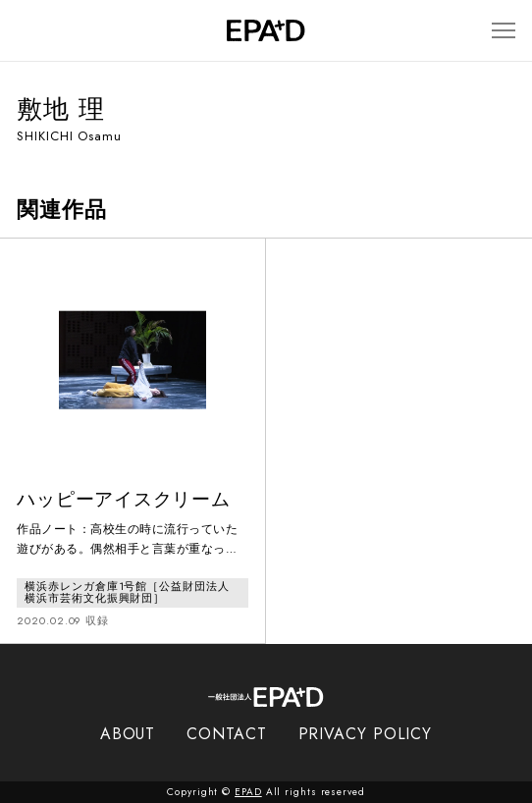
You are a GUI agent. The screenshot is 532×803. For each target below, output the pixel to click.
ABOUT (128, 734)
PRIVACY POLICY (366, 734)
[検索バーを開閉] (26, 30)
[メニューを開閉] (504, 31)
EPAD (248, 792)
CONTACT (226, 734)
